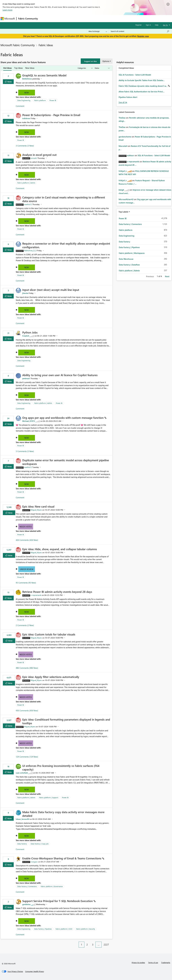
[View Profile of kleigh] (121, 190)
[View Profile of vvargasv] (34, 862)
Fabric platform (40, 100)
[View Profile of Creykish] (26, 336)
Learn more (7, 10)
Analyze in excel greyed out (39, 155)
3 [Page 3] (93, 945)
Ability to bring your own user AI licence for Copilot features (60, 375)
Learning (99, 18)
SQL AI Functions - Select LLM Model (135, 75)
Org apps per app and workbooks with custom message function (63, 418)
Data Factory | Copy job (40, 844)
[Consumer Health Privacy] (35, 971)
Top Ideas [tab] (18, 68)
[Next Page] (112, 943)
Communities (78, 18)
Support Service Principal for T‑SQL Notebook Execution (58, 901)
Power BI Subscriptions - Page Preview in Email (51, 115)
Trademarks (166, 962)
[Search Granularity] (98, 31)
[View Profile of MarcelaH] (123, 146)
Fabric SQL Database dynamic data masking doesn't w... (143, 86)
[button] (90, 61)
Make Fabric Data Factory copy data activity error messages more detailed (63, 814)
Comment (20, 106)
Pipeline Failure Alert (128, 97)
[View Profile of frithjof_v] (123, 171)
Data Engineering (24, 100)
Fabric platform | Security (85, 929)
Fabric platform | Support (49, 797)
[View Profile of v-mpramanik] (36, 595)
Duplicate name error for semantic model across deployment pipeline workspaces (66, 462)
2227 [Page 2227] (106, 945)
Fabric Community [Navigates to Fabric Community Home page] (28, 19)
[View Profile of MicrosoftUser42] (126, 199)
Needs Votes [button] (26, 527)
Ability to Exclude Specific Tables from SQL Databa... (142, 80)
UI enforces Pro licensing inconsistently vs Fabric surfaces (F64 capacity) (61, 767)
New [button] (27, 93)
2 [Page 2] (87, 945)
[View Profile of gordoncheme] (125, 137)
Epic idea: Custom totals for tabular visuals (49, 634)
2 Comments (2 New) (25, 625)
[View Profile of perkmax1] (26, 378)
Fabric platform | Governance (52, 886)
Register (139, 25)
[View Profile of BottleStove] (27, 79)
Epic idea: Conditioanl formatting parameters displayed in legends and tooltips (66, 721)
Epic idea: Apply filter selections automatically (51, 677)
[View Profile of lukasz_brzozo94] (23, 819)
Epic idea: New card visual (38, 506)
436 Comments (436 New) (27, 711)
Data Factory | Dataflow (129, 265)
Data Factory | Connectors (27, 886)
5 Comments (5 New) (25, 451)
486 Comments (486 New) (27, 668)
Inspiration (55, 18)
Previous (150, 276)
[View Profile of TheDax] (122, 118)
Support (110, 18)
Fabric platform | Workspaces (132, 253)
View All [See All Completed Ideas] (123, 102)
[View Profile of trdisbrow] (26, 118)
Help (157, 25)
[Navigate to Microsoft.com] (8, 19)
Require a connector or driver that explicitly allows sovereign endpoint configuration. (66, 245)
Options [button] (106, 61)
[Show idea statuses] (102, 68)
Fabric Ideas (46, 45)
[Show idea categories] (85, 68)
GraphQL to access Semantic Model (44, 75)
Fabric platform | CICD (64, 929)
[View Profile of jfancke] (25, 293)
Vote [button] (9, 82)
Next (167, 276)
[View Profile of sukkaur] (131, 155)
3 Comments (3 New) (25, 146)
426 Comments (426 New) (27, 540)
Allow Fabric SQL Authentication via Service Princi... (142, 92)
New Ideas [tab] (30, 68)
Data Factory (22, 844)
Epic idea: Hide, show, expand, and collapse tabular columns (60, 549)
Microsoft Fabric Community (18, 45)
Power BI (53, 100)
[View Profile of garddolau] (26, 904)
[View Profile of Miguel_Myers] (36, 510)
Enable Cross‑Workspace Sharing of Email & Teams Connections (62, 858)
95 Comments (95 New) (26, 583)
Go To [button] (165, 25)
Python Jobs (30, 332)
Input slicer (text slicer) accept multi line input (51, 290)
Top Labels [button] (123, 212)
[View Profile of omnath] (34, 158)
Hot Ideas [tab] (7, 68)
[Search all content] (140, 31)
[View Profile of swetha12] (28, 204)
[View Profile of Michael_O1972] (29, 421)
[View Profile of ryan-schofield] (22, 773)
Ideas (66, 18)
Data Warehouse (126, 259)
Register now (143, 36)
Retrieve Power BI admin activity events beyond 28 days (57, 592)
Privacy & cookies (138, 962)
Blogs (89, 18)
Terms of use (153, 962)
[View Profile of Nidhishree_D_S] (30, 251)
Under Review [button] (27, 569)
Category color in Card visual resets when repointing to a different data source (64, 199)
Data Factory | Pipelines (43, 929)
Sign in (148, 25)
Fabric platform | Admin (26, 183)
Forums (44, 18)
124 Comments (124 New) (27, 757)
